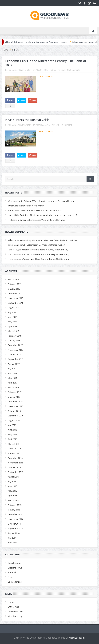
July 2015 (12, 482)
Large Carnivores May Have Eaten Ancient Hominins (52, 240)
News (57, 125)
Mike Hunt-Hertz (16, 240)
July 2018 (12, 312)
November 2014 (15, 519)
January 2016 (14, 453)
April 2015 (12, 496)
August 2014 (14, 533)
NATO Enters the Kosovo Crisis (27, 120)
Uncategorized (15, 582)
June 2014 (12, 543)
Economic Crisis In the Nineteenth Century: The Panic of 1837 (46, 63)
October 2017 (14, 355)
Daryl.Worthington (23, 70)
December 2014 (15, 514)
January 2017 (14, 397)
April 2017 (12, 383)
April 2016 (12, 439)
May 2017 (12, 378)
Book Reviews (14, 563)
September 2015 (16, 472)
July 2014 (12, 538)
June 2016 (12, 430)
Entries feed (13, 607)
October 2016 (14, 411)
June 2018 (12, 317)
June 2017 (12, 373)
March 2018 (13, 331)
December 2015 (15, 458)
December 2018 (15, 293)
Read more (46, 77)
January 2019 (14, 289)
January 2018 (14, 340)
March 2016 (13, 444)
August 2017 (14, 364)
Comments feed (15, 612)
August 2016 (14, 420)
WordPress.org (15, 616)
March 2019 (13, 279)
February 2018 (15, 336)
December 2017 (15, 345)
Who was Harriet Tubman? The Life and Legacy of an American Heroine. (42, 201)
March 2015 (13, 500)
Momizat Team (77, 638)
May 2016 (12, 435)
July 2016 (12, 425)
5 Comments (66, 125)
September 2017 (16, 359)
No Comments (74, 70)
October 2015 (14, 467)
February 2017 (15, 392)
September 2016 (16, 416)
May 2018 (12, 322)
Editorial (12, 572)
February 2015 (15, 505)
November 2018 (15, 298)
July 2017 (12, 369)
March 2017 (13, 387)
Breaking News (59, 70)
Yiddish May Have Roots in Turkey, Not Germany (45, 250)
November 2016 (15, 406)
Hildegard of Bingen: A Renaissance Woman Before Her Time (36, 220)
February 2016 (15, 449)
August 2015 (14, 477)
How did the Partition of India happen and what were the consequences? (42, 215)
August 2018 (14, 308)
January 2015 (14, 510)
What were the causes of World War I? (26, 206)
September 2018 (16, 303)
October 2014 (14, 524)
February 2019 (15, 284)
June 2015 (12, 486)
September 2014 (16, 529)
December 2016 (15, 402)
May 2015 (12, 491)
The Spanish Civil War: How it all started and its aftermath (35, 210)
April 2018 (12, 326)
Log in (11, 602)
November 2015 (15, 463)
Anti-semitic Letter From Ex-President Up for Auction (40, 245)
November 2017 (15, 350)
